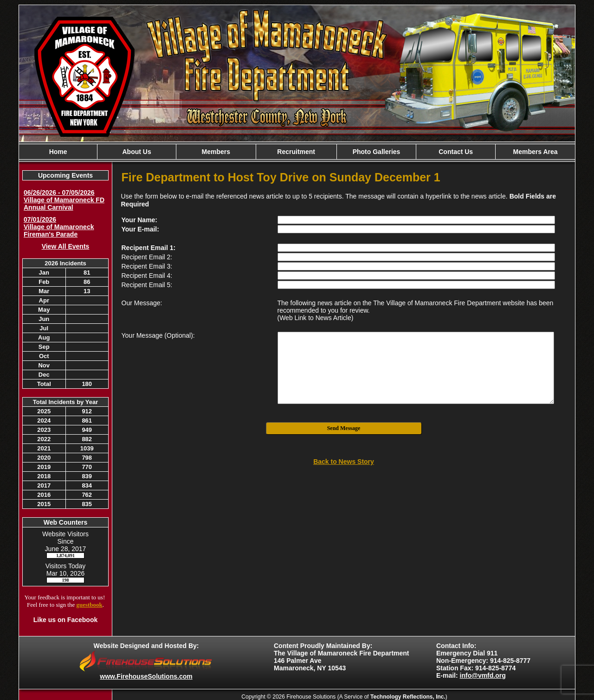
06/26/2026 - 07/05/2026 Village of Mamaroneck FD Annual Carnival (64, 200)
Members (216, 152)
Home (58, 152)
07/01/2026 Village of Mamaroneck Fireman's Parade (59, 227)
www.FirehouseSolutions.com (146, 676)
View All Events (66, 246)
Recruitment (296, 152)
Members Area (536, 152)
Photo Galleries (377, 152)
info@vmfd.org (483, 675)
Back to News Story (344, 462)
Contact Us (456, 152)
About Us (136, 152)
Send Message (344, 428)
